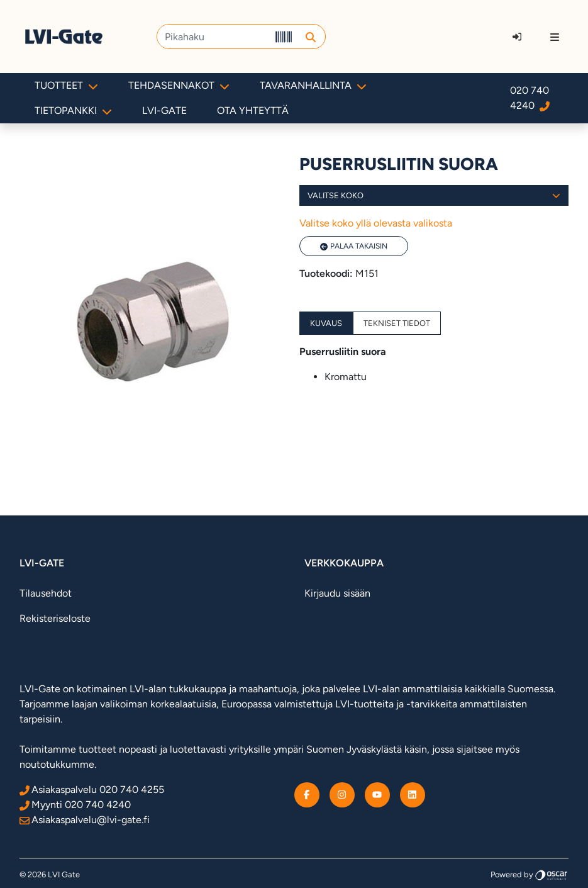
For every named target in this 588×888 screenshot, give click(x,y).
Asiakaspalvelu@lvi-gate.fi (85, 820)
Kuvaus (326, 323)
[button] (311, 37)
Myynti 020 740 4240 (75, 805)
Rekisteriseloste (55, 618)
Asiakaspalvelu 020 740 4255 (92, 790)
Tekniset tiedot (397, 323)
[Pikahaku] (213, 37)
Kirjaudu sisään (337, 593)
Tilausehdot (46, 593)
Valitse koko (434, 195)
